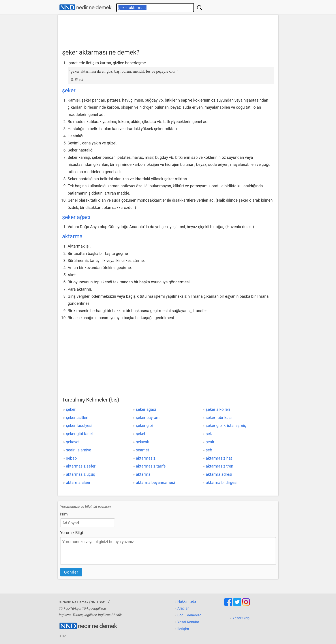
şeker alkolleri (218, 409)
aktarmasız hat (219, 458)
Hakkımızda (187, 601)
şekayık (143, 442)
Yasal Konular (188, 622)
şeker (69, 90)
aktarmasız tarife (151, 466)
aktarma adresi (219, 474)
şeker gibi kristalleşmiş (226, 425)
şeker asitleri (77, 418)
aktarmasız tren (220, 466)
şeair (210, 442)
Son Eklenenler (189, 615)
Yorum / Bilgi (72, 533)
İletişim (183, 629)
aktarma (72, 236)
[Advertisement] (168, 30)
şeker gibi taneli (80, 434)
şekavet (73, 442)
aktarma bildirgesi (222, 482)
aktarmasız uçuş (81, 474)
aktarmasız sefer (81, 466)
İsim (64, 514)
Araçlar (183, 608)
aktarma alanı (78, 482)
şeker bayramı (148, 418)
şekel (141, 434)
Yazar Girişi (241, 618)
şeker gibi (144, 425)
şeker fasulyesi (79, 425)
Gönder (71, 572)
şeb (209, 450)
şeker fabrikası (219, 418)
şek (209, 434)
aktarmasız (146, 458)
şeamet (143, 450)
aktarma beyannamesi (155, 482)
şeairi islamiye (79, 450)
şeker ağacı (76, 217)
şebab (71, 458)
